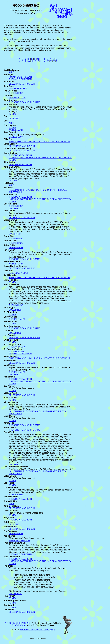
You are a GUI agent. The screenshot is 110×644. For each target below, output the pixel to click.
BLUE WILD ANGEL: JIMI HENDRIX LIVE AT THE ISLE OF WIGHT (39, 142)
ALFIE (12, 72)
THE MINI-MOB (16, 93)
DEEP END (14, 118)
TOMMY (12, 114)
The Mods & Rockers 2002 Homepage (37, 630)
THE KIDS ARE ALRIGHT (20, 155)
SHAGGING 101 (19, 625)
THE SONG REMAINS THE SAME (24, 102)
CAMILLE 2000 (16, 137)
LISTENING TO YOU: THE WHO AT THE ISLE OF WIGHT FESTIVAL (40, 158)
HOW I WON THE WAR (20, 541)
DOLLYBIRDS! (15, 208)
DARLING (13, 181)
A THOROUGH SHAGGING (18, 623)
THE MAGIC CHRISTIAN (20, 79)
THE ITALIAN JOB (17, 98)
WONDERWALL (16, 130)
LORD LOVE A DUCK (19, 273)
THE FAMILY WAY (17, 347)
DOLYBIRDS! (15, 234)
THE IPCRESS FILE (18, 88)
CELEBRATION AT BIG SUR (22, 84)
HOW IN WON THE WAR (20, 77)
